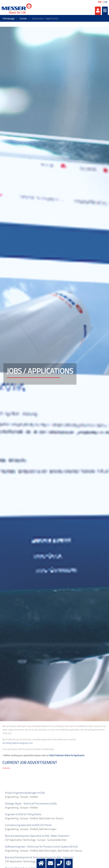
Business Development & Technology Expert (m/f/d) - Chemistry (39, 857)
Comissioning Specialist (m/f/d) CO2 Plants (28, 825)
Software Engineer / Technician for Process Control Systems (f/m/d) (41, 847)
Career (23, 18)
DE (106, 2)
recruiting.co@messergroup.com (18, 743)
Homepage (9, 18)
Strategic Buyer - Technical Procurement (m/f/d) (31, 804)
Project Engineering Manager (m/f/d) (25, 793)
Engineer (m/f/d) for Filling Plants (23, 814)
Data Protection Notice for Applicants (67, 755)
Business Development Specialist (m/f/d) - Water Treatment (37, 836)
